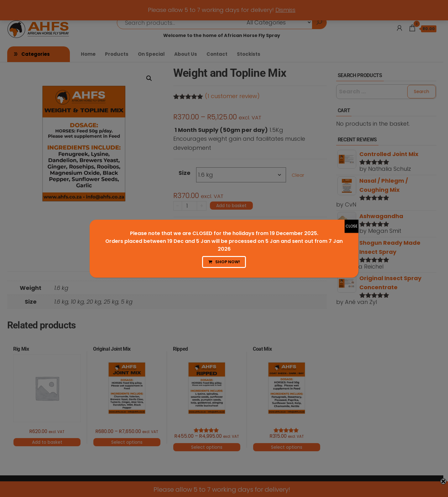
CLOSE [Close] (352, 226)
